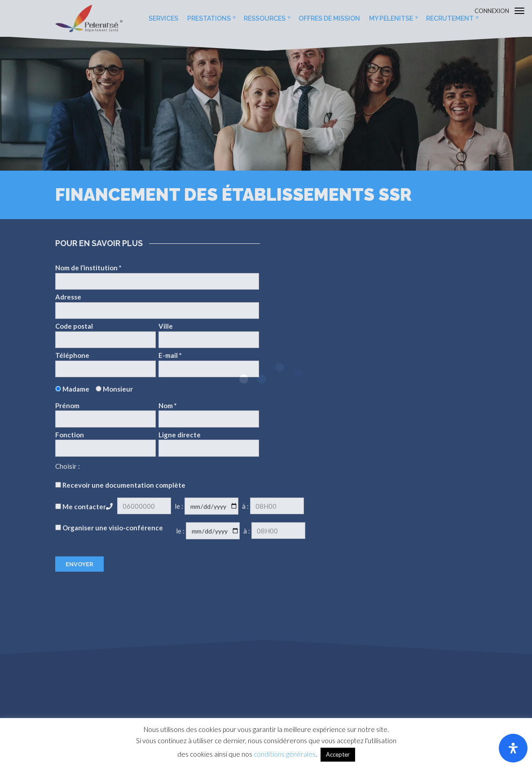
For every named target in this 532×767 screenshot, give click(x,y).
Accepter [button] (338, 754)
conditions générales (285, 754)
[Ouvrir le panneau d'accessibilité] (513, 748)
